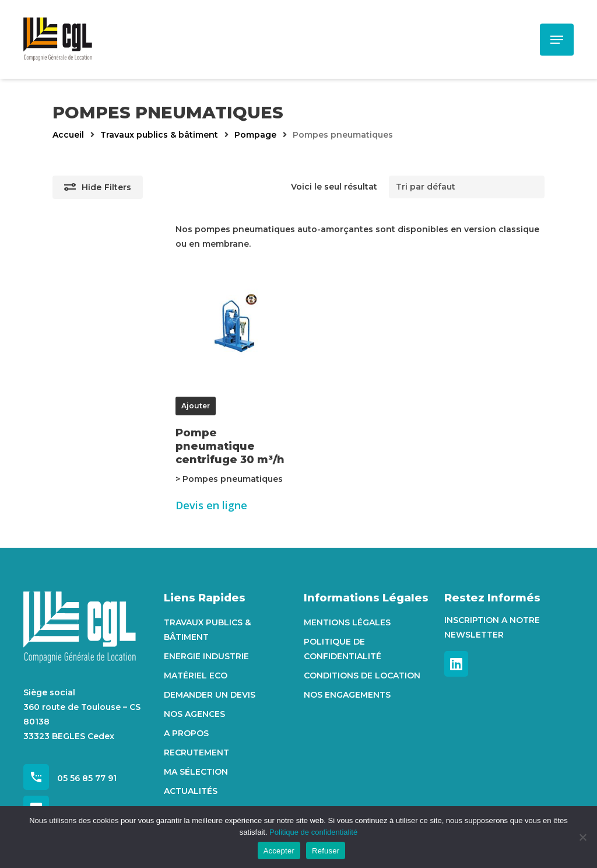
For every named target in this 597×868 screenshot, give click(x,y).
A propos (186, 733)
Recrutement (196, 752)
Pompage (255, 135)
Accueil (68, 135)
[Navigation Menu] (557, 40)
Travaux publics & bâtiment (159, 135)
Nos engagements (347, 695)
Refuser (326, 851)
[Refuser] (582, 837)
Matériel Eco (196, 675)
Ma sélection (196, 772)
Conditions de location (362, 675)
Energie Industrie (206, 656)
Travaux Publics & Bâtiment (207, 630)
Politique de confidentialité (343, 649)
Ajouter (196, 406)
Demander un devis (210, 695)
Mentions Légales (347, 622)
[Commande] (467, 187)
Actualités (191, 791)
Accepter (279, 851)
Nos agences (194, 714)
